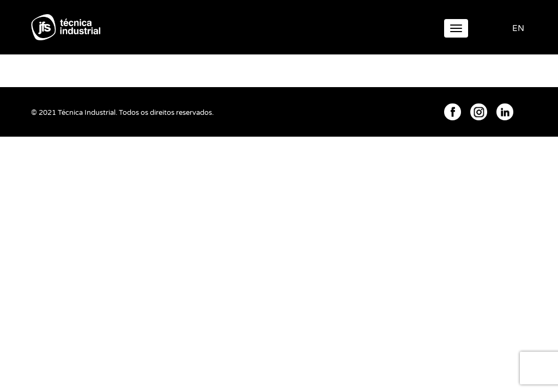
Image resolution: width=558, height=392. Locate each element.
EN (518, 28)
